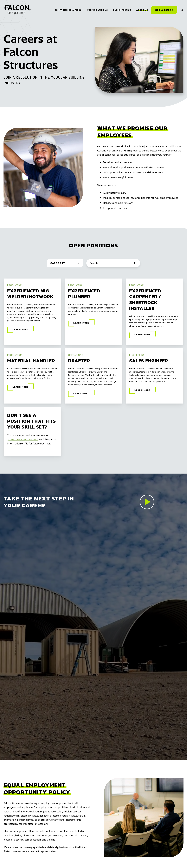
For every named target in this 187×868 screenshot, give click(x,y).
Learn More (20, 329)
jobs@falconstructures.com (23, 440)
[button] (182, 10)
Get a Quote (164, 10)
